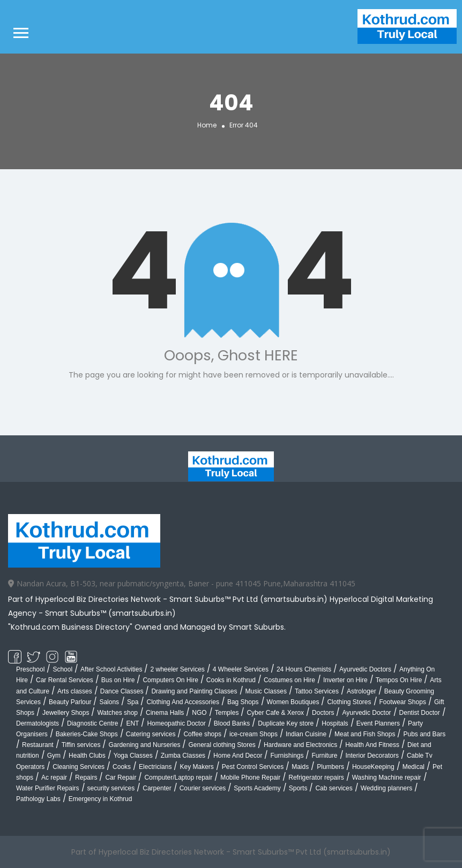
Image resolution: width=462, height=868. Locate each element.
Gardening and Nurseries (144, 745)
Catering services (151, 734)
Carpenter (157, 788)
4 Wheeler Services (241, 669)
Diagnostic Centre (92, 723)
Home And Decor (238, 756)
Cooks (122, 767)
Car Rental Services (65, 680)
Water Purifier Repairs (48, 788)
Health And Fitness (372, 745)
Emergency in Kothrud (100, 799)
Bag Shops (243, 702)
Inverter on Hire (345, 680)
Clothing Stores (349, 702)
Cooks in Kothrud (231, 680)
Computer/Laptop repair (178, 778)
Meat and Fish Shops (365, 734)
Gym (54, 756)
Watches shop (117, 713)
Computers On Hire (170, 680)
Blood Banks (232, 723)
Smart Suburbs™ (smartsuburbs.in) (110, 613)
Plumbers (330, 767)
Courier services (203, 788)
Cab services (334, 788)
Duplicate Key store (286, 723)
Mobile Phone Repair (250, 778)
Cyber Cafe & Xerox (275, 713)
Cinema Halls (165, 713)
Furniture (324, 756)
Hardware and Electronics (300, 745)
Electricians (155, 767)
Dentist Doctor (420, 713)
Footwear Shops (403, 702)
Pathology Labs (38, 799)
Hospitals (335, 723)
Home (207, 125)
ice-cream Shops (254, 734)
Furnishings (287, 756)
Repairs (86, 778)
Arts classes (75, 691)
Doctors (323, 713)
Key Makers (196, 767)
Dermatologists (38, 723)
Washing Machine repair (387, 778)
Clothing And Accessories (182, 702)
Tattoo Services (317, 691)
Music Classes (266, 691)
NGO (199, 713)
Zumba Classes (183, 756)
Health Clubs (87, 756)
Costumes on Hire (289, 680)
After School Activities (111, 669)
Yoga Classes (133, 756)
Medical (413, 767)
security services (111, 788)
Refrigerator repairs (316, 778)
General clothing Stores (222, 745)
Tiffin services (81, 745)
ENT (132, 723)
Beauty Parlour (70, 702)
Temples (227, 713)
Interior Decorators (372, 756)
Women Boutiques (293, 702)
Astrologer (362, 691)
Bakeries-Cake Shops (87, 734)
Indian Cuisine (306, 734)
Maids (300, 767)
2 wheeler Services (177, 669)
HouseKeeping (373, 767)
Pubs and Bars (424, 734)
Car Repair (121, 778)
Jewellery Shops (66, 713)
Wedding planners (387, 788)
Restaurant (38, 745)
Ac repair (54, 778)
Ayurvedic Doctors (365, 669)
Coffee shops (202, 734)
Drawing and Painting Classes (194, 691)
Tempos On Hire (399, 680)
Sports (298, 788)
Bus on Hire (118, 680)
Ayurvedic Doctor (366, 713)
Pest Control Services (253, 767)
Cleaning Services (79, 767)
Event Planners (378, 723)
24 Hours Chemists (304, 669)
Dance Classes (122, 691)
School (62, 669)
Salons (109, 702)
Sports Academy (257, 788)
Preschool (30, 669)
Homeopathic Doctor (176, 723)
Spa (133, 702)
